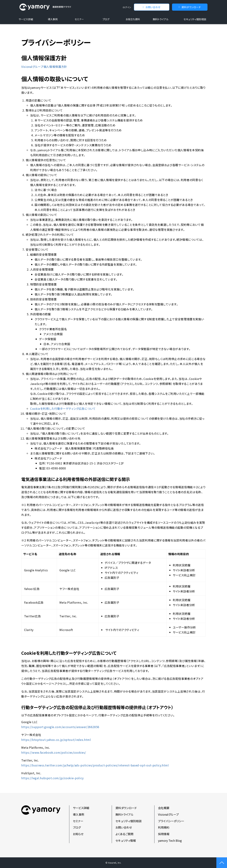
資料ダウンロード (191, 7)
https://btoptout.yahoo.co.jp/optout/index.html (56, 740)
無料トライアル (161, 19)
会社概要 (164, 808)
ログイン (127, 7)
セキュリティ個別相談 (195, 19)
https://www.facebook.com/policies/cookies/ (54, 752)
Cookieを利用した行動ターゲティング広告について (63, 409)
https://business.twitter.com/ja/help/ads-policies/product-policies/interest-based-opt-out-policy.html (95, 765)
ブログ (106, 19)
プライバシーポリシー (171, 821)
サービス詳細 (26, 19)
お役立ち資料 (133, 19)
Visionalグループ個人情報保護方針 (44, 67)
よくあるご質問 (124, 834)
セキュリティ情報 (126, 840)
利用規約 (164, 827)
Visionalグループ (168, 814)
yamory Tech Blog (170, 840)
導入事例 (53, 19)
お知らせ (78, 834)
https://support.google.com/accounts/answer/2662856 (60, 727)
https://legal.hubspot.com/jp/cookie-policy (52, 778)
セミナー (79, 19)
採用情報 (164, 834)
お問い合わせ (153, 7)
